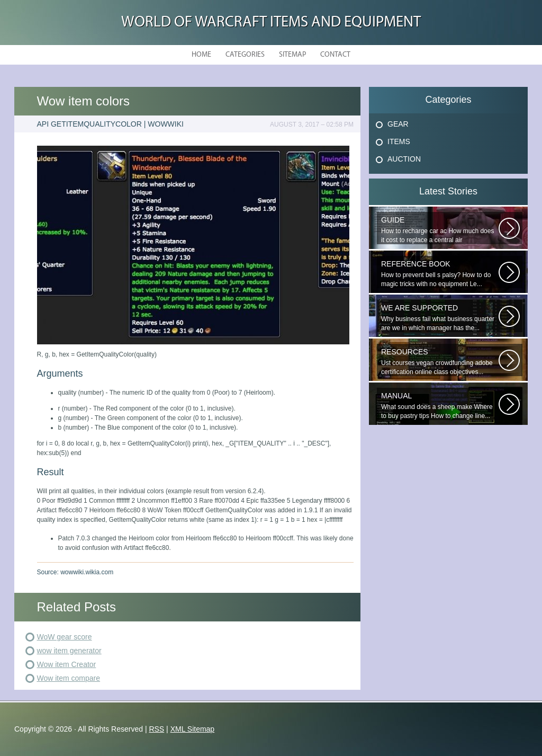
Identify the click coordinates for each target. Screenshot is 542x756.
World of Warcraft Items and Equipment (271, 23)
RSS (156, 729)
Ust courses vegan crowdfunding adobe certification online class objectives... (440, 362)
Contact (335, 55)
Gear (398, 124)
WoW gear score (65, 637)
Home (201, 55)
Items (399, 141)
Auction (404, 159)
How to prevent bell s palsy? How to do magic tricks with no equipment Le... (440, 274)
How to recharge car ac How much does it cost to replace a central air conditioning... (440, 230)
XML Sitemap (193, 729)
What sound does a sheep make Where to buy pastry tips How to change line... (440, 406)
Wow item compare (69, 678)
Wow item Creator (67, 664)
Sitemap (292, 55)
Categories (245, 55)
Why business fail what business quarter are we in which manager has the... (440, 318)
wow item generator (69, 651)
